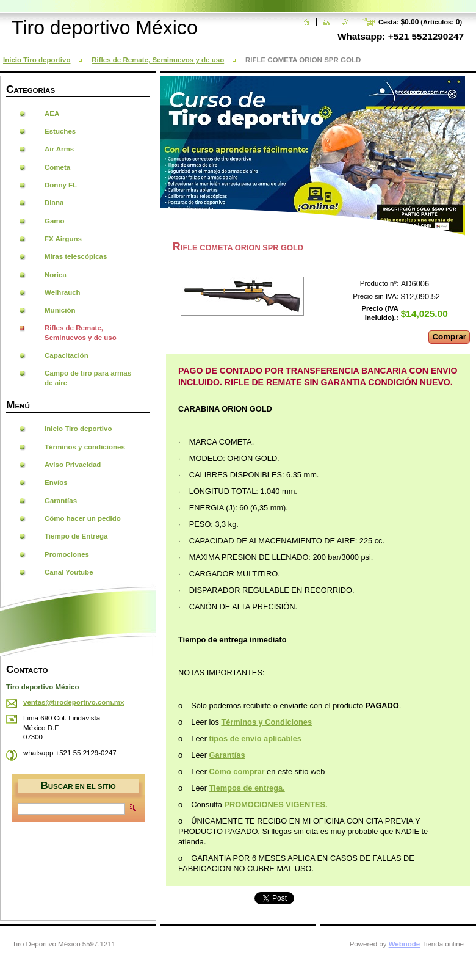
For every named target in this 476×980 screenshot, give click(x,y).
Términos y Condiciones (266, 722)
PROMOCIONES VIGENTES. (276, 804)
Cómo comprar (237, 771)
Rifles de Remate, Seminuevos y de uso (158, 60)
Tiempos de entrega (246, 788)
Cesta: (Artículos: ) (420, 22)
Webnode (405, 944)
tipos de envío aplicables (255, 739)
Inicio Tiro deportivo (37, 60)
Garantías (227, 755)
